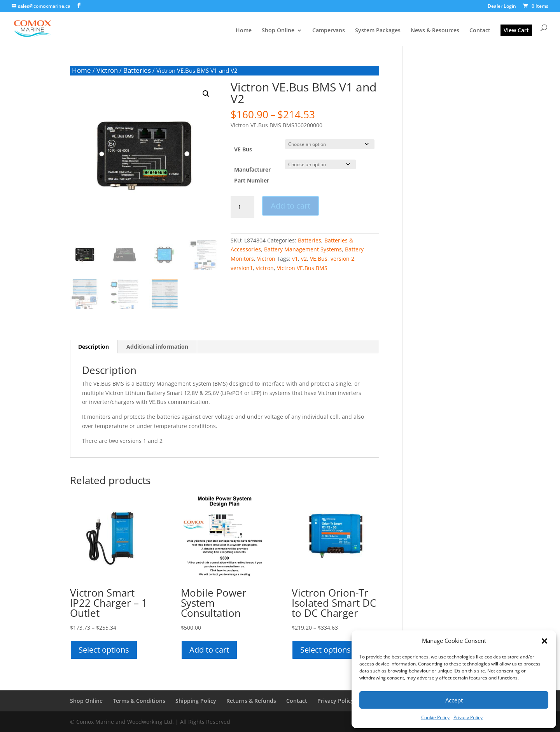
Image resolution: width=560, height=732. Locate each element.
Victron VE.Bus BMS (302, 268)
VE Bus (243, 149)
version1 (242, 268)
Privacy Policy (468, 717)
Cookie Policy (435, 717)
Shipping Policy (196, 701)
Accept (454, 700)
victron (265, 268)
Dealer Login (502, 7)
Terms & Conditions (139, 701)
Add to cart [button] (209, 650)
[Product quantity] (242, 207)
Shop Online (278, 31)
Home (244, 31)
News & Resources (435, 31)
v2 (304, 259)
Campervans (329, 31)
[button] (544, 641)
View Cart (516, 30)
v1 (295, 259)
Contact (480, 31)
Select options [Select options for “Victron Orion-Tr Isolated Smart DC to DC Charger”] (325, 650)
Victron (107, 70)
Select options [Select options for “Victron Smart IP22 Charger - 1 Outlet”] (104, 650)
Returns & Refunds (251, 701)
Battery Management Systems (303, 249)
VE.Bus (319, 259)
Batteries (137, 70)
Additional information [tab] (157, 347)
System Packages (378, 31)
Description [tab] (94, 347)
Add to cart (290, 206)
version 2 (342, 259)
